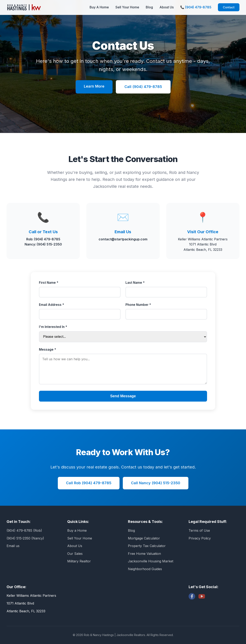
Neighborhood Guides (145, 569)
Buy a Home (77, 530)
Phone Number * (138, 305)
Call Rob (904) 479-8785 (89, 483)
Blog (149, 7)
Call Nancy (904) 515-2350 (156, 483)
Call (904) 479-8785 (143, 87)
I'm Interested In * (53, 327)
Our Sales (75, 554)
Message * (47, 350)
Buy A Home (99, 7)
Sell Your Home (127, 7)
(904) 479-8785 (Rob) (24, 530)
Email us (13, 546)
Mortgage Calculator (144, 538)
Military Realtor (79, 561)
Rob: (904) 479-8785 (43, 239)
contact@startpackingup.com (123, 239)
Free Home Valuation (144, 554)
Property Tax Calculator (147, 546)
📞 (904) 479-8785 (196, 7)
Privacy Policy (200, 538)
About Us (167, 7)
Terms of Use (199, 530)
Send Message (123, 396)
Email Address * (51, 305)
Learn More (94, 86)
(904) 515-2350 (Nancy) (25, 538)
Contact (229, 7)
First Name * (49, 283)
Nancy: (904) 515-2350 (43, 244)
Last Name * (135, 283)
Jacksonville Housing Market (151, 561)
